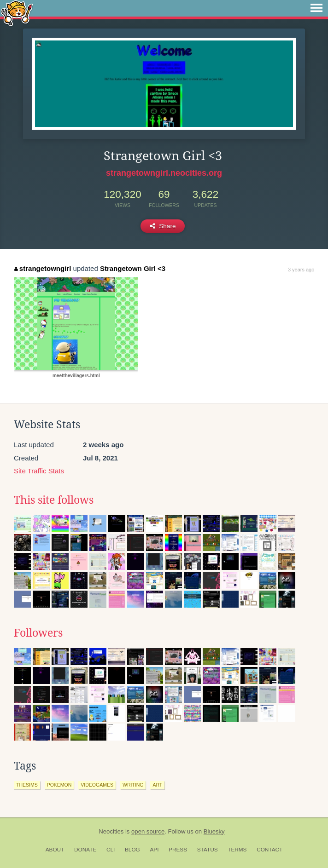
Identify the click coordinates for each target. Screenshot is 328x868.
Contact (269, 850)
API (154, 850)
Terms (237, 850)
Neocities (111, 831)
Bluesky (214, 831)
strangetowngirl (43, 268)
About (55, 850)
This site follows (54, 500)
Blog (132, 850)
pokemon (59, 785)
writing (133, 785)
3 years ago (301, 270)
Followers (38, 633)
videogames (97, 785)
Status (208, 850)
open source (148, 831)
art (157, 785)
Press (178, 850)
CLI (111, 850)
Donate (85, 850)
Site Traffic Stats (39, 471)
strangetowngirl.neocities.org (164, 173)
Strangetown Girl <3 (133, 268)
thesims (27, 785)
